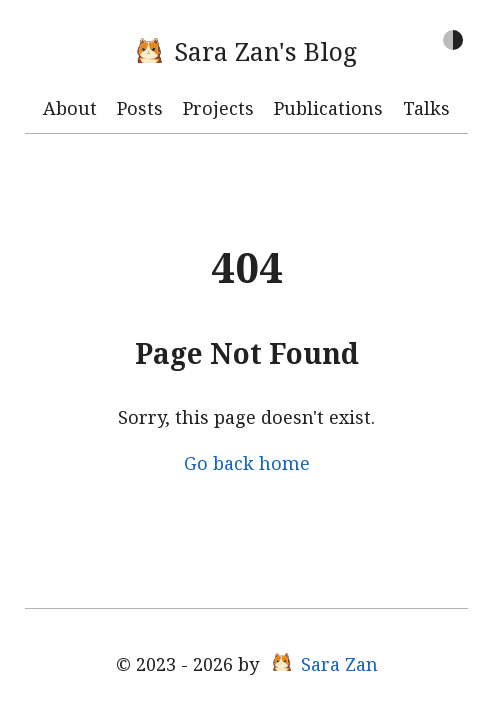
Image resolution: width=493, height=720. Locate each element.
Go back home (247, 463)
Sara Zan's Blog (247, 51)
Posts (140, 108)
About (70, 108)
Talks (426, 108)
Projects (218, 108)
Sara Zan (325, 664)
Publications (328, 108)
